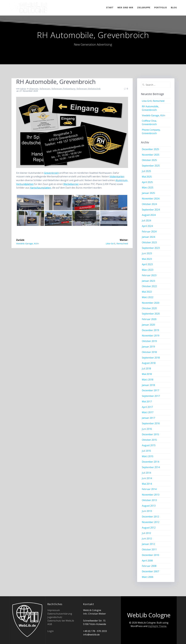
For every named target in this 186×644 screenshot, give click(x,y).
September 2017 (151, 396)
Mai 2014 (147, 484)
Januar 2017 (148, 418)
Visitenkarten (117, 176)
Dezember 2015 (150, 434)
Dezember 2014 (150, 462)
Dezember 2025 (150, 149)
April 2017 (147, 407)
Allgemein (34, 89)
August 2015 (149, 445)
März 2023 (148, 270)
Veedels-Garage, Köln (154, 115)
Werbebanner (71, 184)
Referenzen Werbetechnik (88, 89)
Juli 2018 (146, 369)
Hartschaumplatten (40, 188)
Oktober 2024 (149, 204)
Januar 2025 (148, 193)
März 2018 (148, 380)
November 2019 (151, 336)
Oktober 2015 (149, 440)
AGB (50, 624)
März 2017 (148, 412)
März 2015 (148, 456)
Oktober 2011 (149, 550)
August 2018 (149, 363)
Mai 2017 (147, 401)
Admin (23, 89)
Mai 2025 (147, 177)
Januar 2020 (148, 325)
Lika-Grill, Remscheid (153, 101)
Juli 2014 (146, 473)
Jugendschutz (55, 617)
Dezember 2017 (150, 390)
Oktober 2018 (149, 352)
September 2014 (151, 467)
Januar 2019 (148, 347)
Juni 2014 (147, 478)
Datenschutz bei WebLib (61, 621)
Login (50, 631)
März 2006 (148, 577)
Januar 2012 (148, 544)
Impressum (54, 610)
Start (110, 7)
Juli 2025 (146, 171)
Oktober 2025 (149, 160)
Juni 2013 (147, 511)
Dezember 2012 (150, 517)
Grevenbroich (51, 173)
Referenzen (45, 89)
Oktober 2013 (149, 500)
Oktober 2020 (149, 308)
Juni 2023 (147, 253)
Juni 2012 (147, 538)
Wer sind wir (125, 7)
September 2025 (151, 166)
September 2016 (151, 423)
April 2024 (147, 226)
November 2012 (151, 522)
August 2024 (149, 215)
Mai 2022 (147, 292)
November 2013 (151, 495)
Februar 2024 (149, 232)
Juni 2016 (147, 429)
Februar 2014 (149, 489)
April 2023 (147, 264)
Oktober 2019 (149, 341)
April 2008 (147, 561)
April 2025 (147, 182)
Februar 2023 (149, 275)
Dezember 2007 (150, 571)
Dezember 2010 (150, 555)
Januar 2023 (148, 281)
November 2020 (151, 303)
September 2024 (151, 210)
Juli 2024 (146, 220)
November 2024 (151, 199)
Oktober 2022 (149, 286)
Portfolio (161, 7)
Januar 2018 (148, 385)
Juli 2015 (146, 451)
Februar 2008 (149, 566)
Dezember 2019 (150, 330)
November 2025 (151, 155)
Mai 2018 (147, 374)
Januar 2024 (148, 237)
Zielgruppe (144, 7)
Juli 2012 (146, 533)
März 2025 (148, 188)
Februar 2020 (149, 319)
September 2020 (151, 314)
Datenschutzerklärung (60, 614)
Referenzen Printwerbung (63, 89)
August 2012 (149, 528)
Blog (174, 7)
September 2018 (151, 358)
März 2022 (148, 297)
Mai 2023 (147, 259)
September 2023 (151, 248)
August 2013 (149, 506)
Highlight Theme (157, 626)
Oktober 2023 (149, 242)
